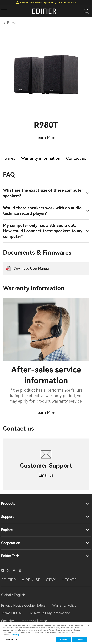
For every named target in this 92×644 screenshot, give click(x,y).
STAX (51, 580)
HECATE (69, 580)
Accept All (63, 639)
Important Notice (34, 621)
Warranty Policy (64, 605)
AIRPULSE (31, 580)
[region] (46, 633)
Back (11, 23)
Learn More (72, 3)
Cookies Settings (11, 639)
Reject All (80, 639)
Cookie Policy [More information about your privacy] (14, 635)
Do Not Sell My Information (50, 613)
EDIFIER (9, 580)
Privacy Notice (13, 605)
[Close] (88, 626)
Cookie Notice (35, 605)
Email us (46, 475)
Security (8, 621)
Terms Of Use (12, 613)
